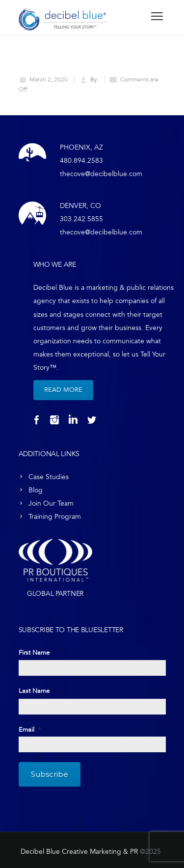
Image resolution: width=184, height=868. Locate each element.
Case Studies (49, 477)
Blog (36, 490)
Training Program (55, 517)
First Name (34, 653)
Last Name (34, 691)
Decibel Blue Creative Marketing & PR (79, 852)
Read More (63, 390)
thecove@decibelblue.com (101, 174)
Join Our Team (51, 503)
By (94, 79)
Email (30, 730)
